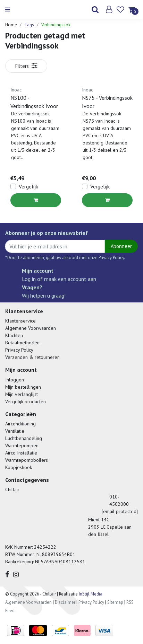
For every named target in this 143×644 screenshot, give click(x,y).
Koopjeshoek (19, 467)
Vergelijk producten (26, 402)
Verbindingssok (56, 25)
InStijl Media (90, 594)
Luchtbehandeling (24, 438)
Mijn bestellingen (23, 387)
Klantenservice (20, 321)
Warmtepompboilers (27, 460)
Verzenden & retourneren (32, 357)
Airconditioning (20, 424)
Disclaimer (65, 602)
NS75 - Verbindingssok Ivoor (107, 102)
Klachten (14, 335)
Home (11, 25)
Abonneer (121, 246)
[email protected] (120, 511)
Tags (29, 25)
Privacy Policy (19, 350)
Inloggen (15, 380)
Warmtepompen (22, 445)
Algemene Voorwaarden (31, 328)
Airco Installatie (21, 453)
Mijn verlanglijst (22, 394)
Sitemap (115, 602)
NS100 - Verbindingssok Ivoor (34, 102)
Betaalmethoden (22, 343)
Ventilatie (15, 431)
